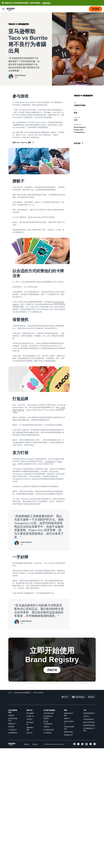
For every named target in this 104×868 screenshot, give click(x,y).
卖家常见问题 (68, 732)
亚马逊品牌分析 (49, 730)
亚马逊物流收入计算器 (89, 729)
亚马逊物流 (30, 713)
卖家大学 (67, 718)
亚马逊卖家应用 (88, 719)
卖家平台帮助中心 (69, 723)
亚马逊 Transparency (48, 723)
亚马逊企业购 (30, 723)
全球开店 (29, 719)
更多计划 (29, 733)
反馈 (92, 697)
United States (80, 697)
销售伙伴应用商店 (89, 722)
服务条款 (27, 744)
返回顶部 (77, 143)
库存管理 (11, 727)
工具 (85, 710)
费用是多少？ (13, 724)
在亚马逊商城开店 (13, 711)
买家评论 (46, 727)
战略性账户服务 (30, 729)
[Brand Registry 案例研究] (22, 693)
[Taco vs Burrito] (39, 693)
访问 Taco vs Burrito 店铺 (22, 142)
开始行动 (52, 670)
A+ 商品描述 (48, 733)
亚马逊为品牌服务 (49, 710)
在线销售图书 (13, 733)
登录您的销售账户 (89, 713)
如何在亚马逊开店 (13, 719)
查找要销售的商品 (89, 725)
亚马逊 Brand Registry (48, 717)
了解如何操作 (46, 3)
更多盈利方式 (68, 735)
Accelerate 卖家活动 (69, 728)
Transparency (50, 461)
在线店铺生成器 (49, 713)
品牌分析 (21, 410)
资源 (65, 710)
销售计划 (29, 710)
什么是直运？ (13, 730)
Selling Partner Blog (69, 714)
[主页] (10, 693)
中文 (66, 697)
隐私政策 (35, 744)
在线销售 (11, 715)
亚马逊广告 (30, 716)
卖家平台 (86, 716)
